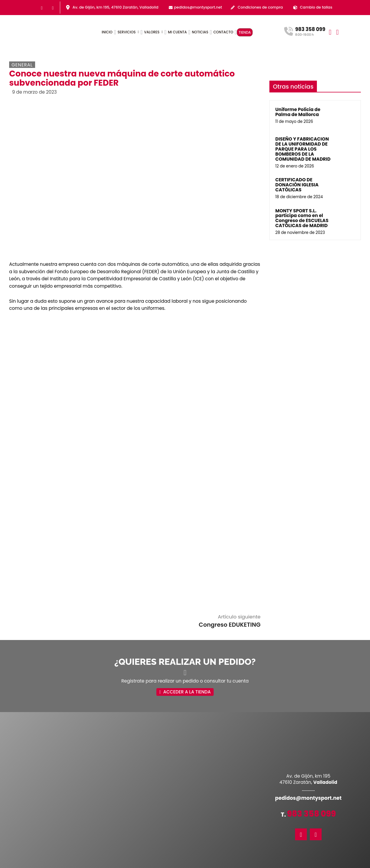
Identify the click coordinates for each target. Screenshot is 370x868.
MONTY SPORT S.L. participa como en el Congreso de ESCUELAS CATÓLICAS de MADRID (302, 218)
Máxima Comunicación (279, 863)
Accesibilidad (110, 863)
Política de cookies (215, 863)
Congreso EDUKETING (230, 546)
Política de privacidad (148, 863)
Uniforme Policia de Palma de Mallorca (298, 112)
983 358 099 (312, 736)
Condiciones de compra (260, 7)
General (22, 65)
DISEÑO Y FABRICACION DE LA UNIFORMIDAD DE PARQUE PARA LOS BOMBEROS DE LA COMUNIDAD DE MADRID (303, 149)
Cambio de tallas (316, 7)
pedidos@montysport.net (198, 7)
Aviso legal (183, 863)
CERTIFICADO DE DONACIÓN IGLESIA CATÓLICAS (297, 185)
